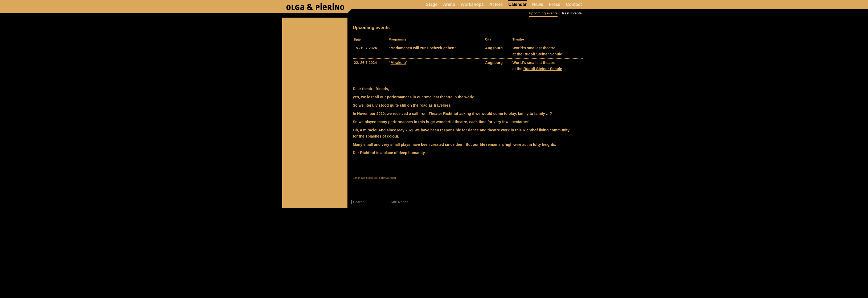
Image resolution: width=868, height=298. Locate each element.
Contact (574, 4)
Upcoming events (543, 13)
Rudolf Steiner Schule (543, 54)
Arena (449, 4)
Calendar (517, 4)
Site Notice (400, 202)
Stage (432, 4)
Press (555, 4)
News (538, 4)
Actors (496, 4)
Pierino (315, 7)
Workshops (472, 4)
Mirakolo (398, 63)
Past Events (572, 13)
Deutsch (390, 178)
